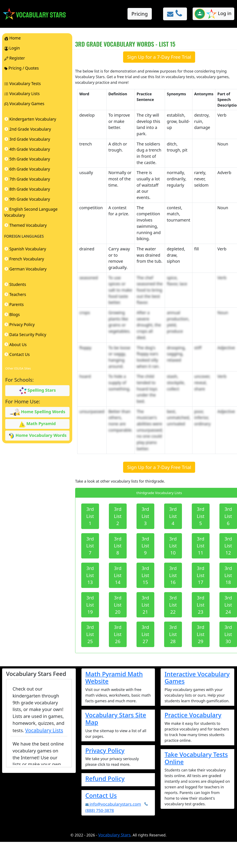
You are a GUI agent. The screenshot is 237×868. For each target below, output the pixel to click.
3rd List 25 (90, 634)
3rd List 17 (201, 575)
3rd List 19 (90, 605)
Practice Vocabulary (193, 715)
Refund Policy (105, 778)
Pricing (140, 14)
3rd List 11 (201, 546)
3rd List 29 (201, 634)
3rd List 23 (201, 605)
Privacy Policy (105, 750)
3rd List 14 (118, 575)
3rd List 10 (173, 546)
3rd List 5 (201, 516)
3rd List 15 (145, 575)
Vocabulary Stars (114, 835)
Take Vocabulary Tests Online (196, 758)
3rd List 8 (118, 546)
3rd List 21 (145, 605)
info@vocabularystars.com (113, 804)
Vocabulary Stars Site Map (116, 719)
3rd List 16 (173, 575)
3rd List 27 (145, 634)
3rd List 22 (173, 605)
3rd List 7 (90, 546)
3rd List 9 (145, 546)
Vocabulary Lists (44, 730)
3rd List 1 (90, 516)
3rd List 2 (118, 516)
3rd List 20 (118, 605)
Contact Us (101, 795)
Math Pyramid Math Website (114, 678)
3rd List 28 (173, 634)
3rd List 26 (118, 634)
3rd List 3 (145, 516)
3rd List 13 (90, 575)
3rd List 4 (173, 516)
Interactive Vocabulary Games (197, 678)
